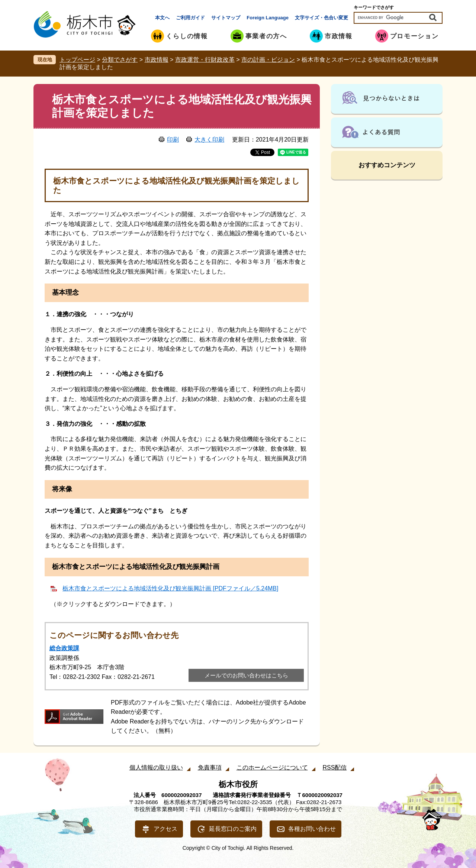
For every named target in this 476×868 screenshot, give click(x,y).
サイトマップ (226, 18)
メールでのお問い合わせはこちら (246, 675)
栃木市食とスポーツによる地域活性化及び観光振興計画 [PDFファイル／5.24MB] (170, 588)
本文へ (162, 18)
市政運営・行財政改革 (205, 60)
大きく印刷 (209, 140)
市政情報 (157, 60)
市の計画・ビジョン (268, 60)
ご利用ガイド (190, 18)
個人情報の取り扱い (156, 767)
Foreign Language (268, 18)
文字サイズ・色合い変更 (321, 18)
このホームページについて (272, 767)
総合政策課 (64, 648)
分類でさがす (120, 60)
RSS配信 (335, 767)
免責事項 (210, 767)
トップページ (77, 60)
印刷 (173, 140)
